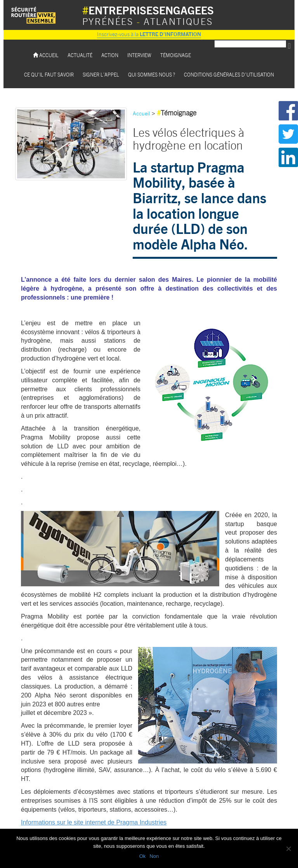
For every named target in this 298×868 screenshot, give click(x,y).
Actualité (80, 55)
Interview (139, 55)
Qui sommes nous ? (152, 74)
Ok (143, 856)
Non (154, 856)
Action (110, 55)
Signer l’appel (101, 74)
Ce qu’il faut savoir (49, 74)
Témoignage (176, 55)
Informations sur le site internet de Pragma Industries (94, 822)
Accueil (46, 55)
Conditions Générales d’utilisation (229, 74)
